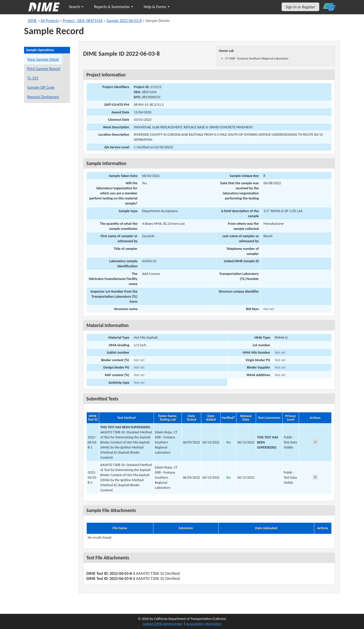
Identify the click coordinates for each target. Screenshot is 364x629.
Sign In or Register (300, 7)
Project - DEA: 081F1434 (83, 21)
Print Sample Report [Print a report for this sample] (44, 69)
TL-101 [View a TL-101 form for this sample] (33, 78)
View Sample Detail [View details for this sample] (43, 59)
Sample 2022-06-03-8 (124, 21)
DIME (32, 21)
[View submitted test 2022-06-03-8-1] (315, 443)
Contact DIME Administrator (163, 624)
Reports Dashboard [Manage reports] (43, 97)
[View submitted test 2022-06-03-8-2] (315, 478)
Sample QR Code (41, 87)
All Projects (50, 21)
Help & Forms (157, 7)
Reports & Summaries (114, 7)
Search (76, 7)
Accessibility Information (204, 624)
